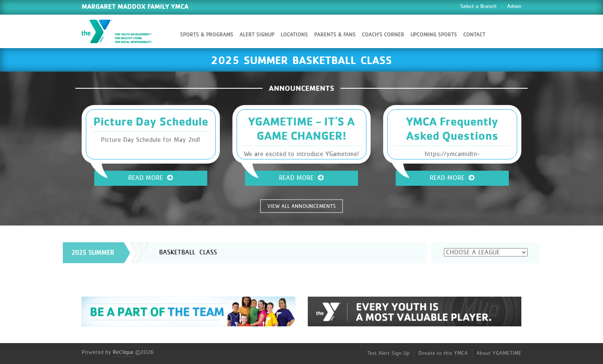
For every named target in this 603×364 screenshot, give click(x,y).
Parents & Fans (335, 35)
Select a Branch (478, 6)
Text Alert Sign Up (388, 353)
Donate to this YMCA (443, 353)
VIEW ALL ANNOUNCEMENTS (301, 206)
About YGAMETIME (499, 353)
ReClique (123, 352)
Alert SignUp (257, 35)
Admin (514, 6)
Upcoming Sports (434, 35)
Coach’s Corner (383, 35)
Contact (474, 35)
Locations (294, 35)
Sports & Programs (207, 35)
